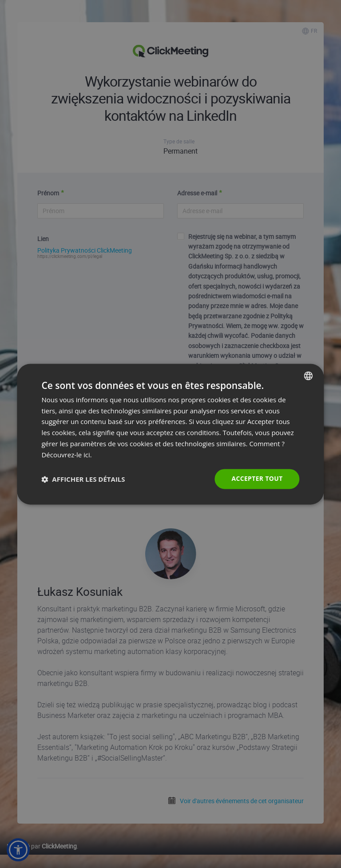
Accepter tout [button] (257, 479)
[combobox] (309, 376)
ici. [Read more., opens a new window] (88, 455)
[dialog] (170, 434)
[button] (83, 479)
